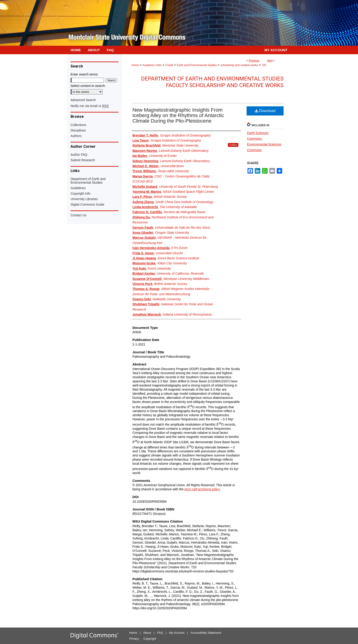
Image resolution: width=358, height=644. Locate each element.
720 (264, 65)
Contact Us (78, 215)
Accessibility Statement (206, 633)
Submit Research (83, 160)
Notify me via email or (90, 106)
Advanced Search (83, 100)
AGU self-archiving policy (202, 489)
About (147, 633)
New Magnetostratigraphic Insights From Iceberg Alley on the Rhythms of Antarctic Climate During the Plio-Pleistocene (178, 115)
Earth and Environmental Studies (197, 65)
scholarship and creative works (239, 65)
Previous (254, 61)
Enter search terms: (84, 74)
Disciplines (78, 130)
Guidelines (78, 188)
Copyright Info (80, 193)
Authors (76, 136)
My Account (177, 633)
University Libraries (84, 199)
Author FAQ (79, 155)
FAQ (160, 633)
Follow (233, 145)
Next (270, 61)
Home (135, 65)
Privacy (134, 639)
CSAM (169, 65)
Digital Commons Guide (87, 204)
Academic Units (152, 65)
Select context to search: (88, 86)
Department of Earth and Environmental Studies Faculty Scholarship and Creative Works (212, 82)
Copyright (150, 639)
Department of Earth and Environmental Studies (88, 181)
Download (265, 111)
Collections (78, 125)
